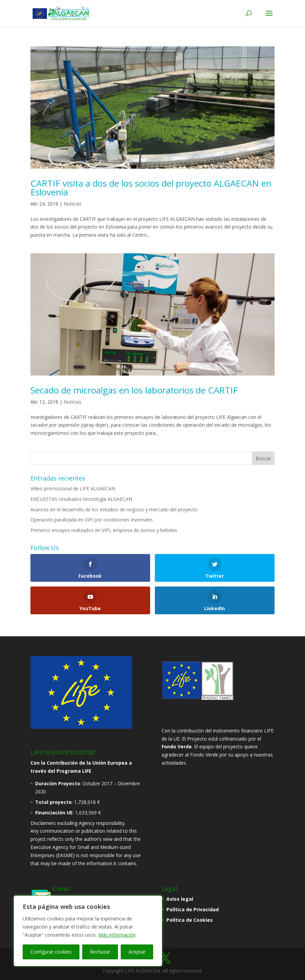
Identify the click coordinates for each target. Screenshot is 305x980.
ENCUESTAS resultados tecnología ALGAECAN (81, 499)
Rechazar (100, 952)
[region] (88, 931)
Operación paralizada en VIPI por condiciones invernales (92, 520)
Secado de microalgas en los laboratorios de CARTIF (134, 390)
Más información (117, 935)
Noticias (73, 204)
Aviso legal (180, 899)
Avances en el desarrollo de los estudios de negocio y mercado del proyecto (114, 509)
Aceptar (137, 952)
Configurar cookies (51, 952)
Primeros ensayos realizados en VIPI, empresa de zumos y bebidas (104, 530)
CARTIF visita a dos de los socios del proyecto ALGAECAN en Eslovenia (151, 188)
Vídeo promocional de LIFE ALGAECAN (73, 488)
